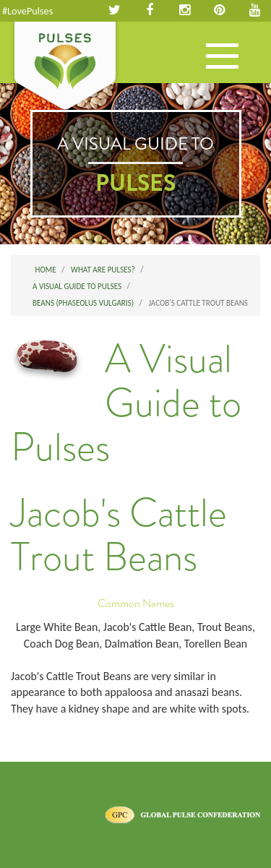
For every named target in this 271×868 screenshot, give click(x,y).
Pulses (65, 67)
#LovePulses (27, 11)
